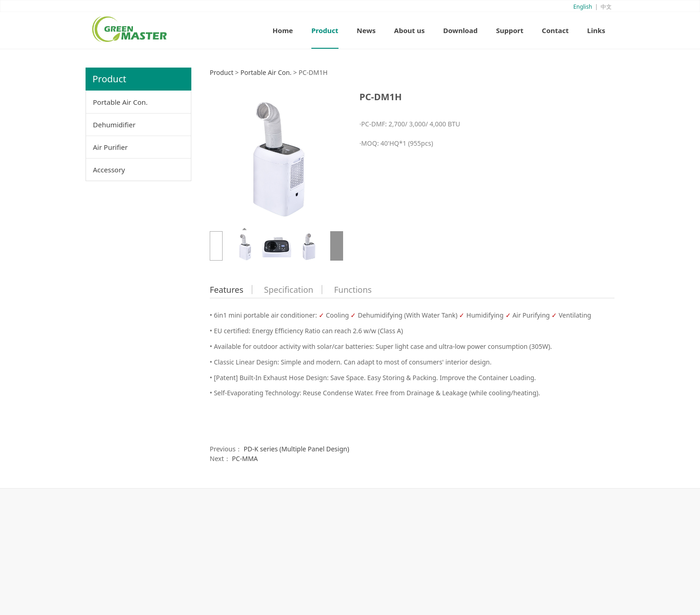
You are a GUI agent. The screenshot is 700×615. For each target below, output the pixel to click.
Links (596, 30)
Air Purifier (110, 147)
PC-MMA (245, 458)
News (366, 30)
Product (325, 30)
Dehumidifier (114, 125)
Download (460, 30)
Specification (289, 290)
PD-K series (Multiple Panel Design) (296, 449)
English (583, 7)
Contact (555, 30)
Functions (353, 290)
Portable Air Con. (120, 102)
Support (510, 30)
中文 (606, 7)
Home (283, 30)
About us (410, 30)
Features (227, 290)
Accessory (109, 170)
